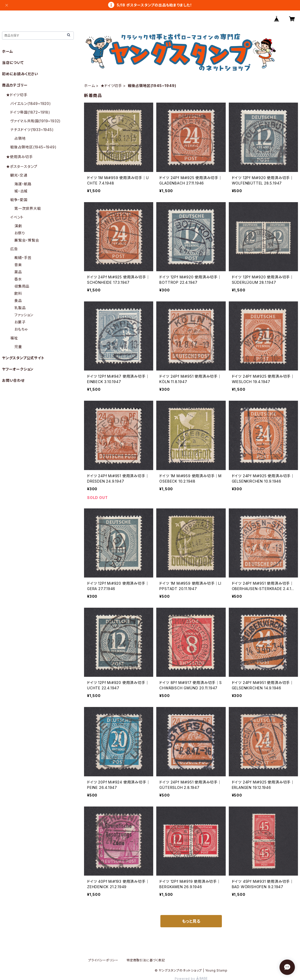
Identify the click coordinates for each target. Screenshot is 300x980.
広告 (14, 249)
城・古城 (21, 191)
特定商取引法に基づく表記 (146, 960)
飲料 (18, 293)
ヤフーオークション (18, 369)
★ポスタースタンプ (22, 166)
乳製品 (20, 308)
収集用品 (22, 286)
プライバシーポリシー (103, 960)
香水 (18, 279)
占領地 (20, 138)
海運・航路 (23, 184)
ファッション (24, 315)
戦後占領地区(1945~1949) (33, 147)
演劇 (18, 226)
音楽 (18, 265)
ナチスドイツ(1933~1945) (32, 130)
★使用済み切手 (19, 157)
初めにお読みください (20, 74)
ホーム (89, 86)
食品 (18, 301)
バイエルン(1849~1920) (31, 104)
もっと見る (191, 921)
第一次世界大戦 (28, 208)
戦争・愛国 (19, 200)
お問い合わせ (13, 380)
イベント (17, 217)
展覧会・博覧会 (27, 240)
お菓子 (20, 322)
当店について (13, 63)
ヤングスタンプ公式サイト (23, 358)
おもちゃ (21, 329)
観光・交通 (19, 175)
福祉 (14, 338)
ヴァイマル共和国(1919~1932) (35, 121)
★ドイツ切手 (111, 86)
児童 (18, 347)
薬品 (18, 272)
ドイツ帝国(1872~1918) (30, 112)
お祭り (20, 233)
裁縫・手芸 (23, 258)
